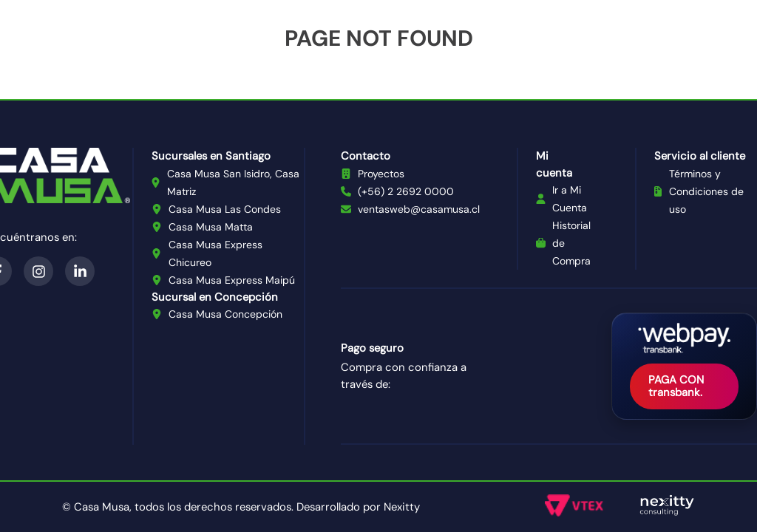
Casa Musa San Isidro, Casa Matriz (233, 183)
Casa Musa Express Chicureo (215, 253)
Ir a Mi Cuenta (570, 199)
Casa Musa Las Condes (225, 209)
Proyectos (381, 174)
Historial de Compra (571, 243)
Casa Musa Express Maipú (232, 280)
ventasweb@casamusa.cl (419, 209)
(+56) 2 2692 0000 (406, 191)
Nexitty (402, 507)
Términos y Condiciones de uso (706, 191)
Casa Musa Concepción (225, 314)
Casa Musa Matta (211, 227)
